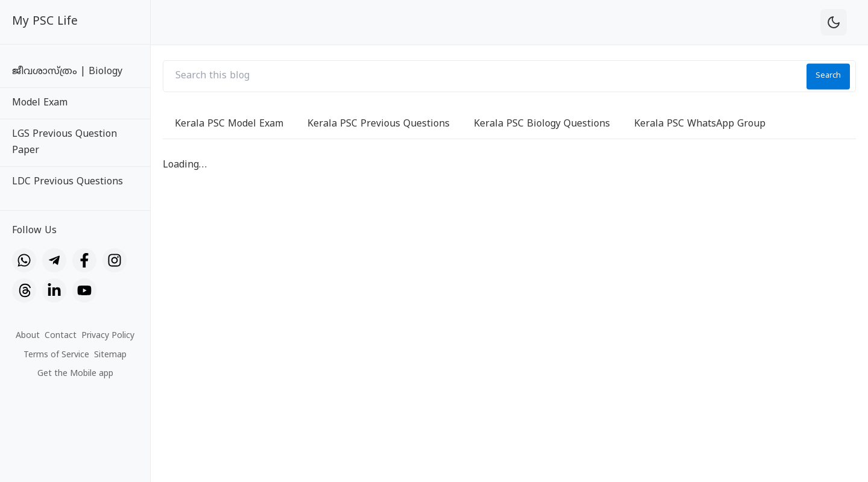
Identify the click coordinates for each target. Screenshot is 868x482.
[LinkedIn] (54, 290)
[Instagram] (115, 260)
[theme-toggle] (834, 22)
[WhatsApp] (24, 260)
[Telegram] (54, 260)
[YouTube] (84, 290)
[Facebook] (84, 260)
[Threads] (24, 290)
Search (828, 76)
